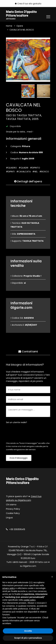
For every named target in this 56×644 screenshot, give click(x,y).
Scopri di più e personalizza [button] (28, 638)
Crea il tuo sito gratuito (28, 4)
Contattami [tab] (28, 352)
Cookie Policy (13, 514)
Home (9, 26)
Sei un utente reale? (17, 423)
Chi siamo (11, 505)
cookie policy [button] (30, 600)
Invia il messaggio (19, 458)
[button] (52, 577)
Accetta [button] (28, 631)
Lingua (9, 518)
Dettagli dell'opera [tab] (28, 182)
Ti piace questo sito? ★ (24, 499)
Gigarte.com (30, 566)
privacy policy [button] (9, 588)
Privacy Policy (13, 509)
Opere (20, 26)
